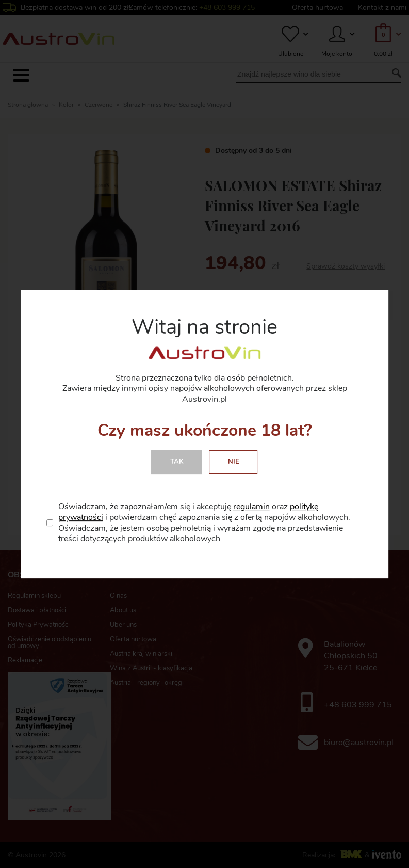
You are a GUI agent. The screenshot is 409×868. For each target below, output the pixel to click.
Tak (177, 462)
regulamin (251, 507)
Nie (234, 462)
